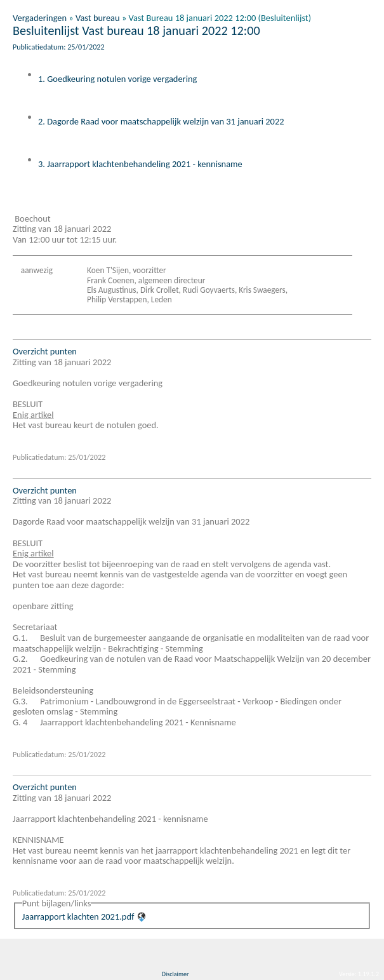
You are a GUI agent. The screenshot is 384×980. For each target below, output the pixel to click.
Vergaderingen (40, 18)
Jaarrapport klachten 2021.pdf (78, 916)
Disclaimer (175, 974)
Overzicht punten (45, 351)
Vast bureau (98, 18)
